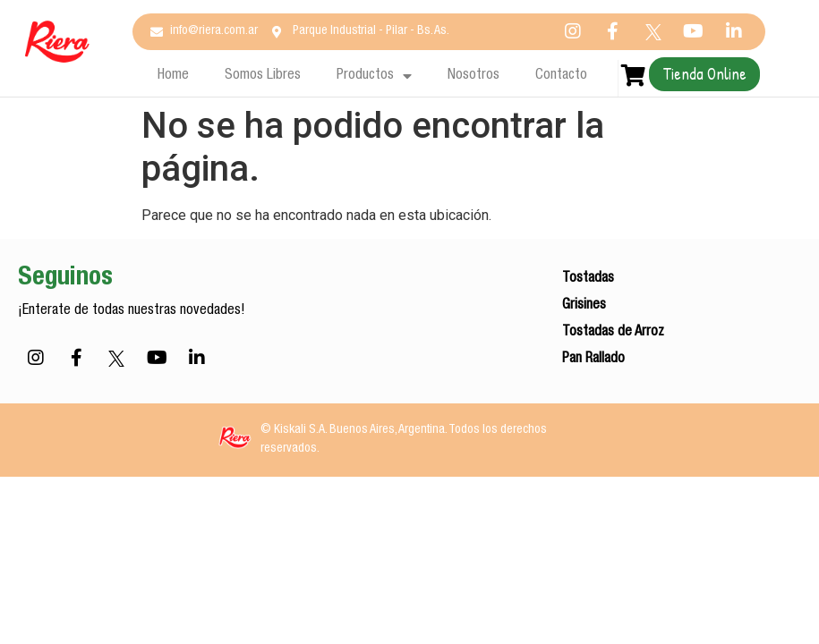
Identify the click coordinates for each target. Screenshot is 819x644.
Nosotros (473, 76)
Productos (374, 76)
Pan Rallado (593, 360)
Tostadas (588, 279)
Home (173, 76)
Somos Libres (263, 76)
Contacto (561, 76)
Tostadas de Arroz (613, 333)
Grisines (584, 306)
